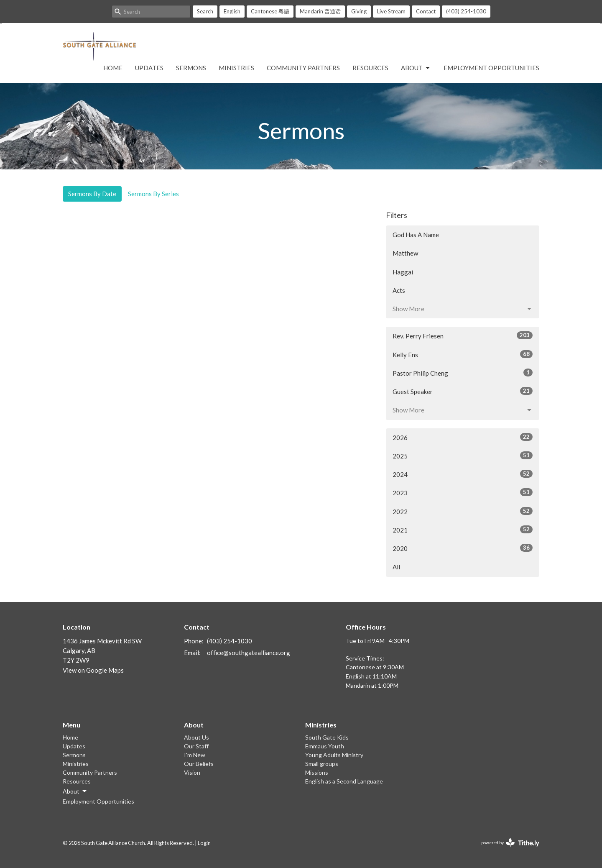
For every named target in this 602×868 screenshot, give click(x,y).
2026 (463, 437)
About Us (196, 737)
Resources (370, 68)
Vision (192, 772)
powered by (510, 843)
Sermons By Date (92, 194)
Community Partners (303, 68)
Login (204, 843)
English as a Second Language (344, 781)
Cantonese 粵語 (270, 11)
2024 (463, 474)
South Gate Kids (327, 737)
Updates (149, 68)
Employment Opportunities (491, 68)
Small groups (322, 764)
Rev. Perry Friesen (463, 335)
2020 (463, 548)
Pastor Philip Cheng (463, 373)
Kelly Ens (463, 354)
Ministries (236, 68)
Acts (399, 290)
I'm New (195, 755)
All (396, 567)
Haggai (403, 272)
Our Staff (196, 746)
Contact (426, 11)
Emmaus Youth (325, 746)
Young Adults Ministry (334, 755)
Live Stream (391, 11)
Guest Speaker (463, 391)
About (416, 68)
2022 (463, 511)
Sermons (191, 68)
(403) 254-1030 (466, 11)
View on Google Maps (93, 670)
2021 (463, 530)
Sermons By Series (153, 194)
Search (205, 11)
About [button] (75, 791)
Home (113, 68)
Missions (317, 772)
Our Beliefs (199, 764)
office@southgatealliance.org (249, 653)
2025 (463, 456)
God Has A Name (416, 235)
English (232, 11)
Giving (359, 11)
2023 (463, 492)
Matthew (405, 253)
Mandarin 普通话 (320, 11)
